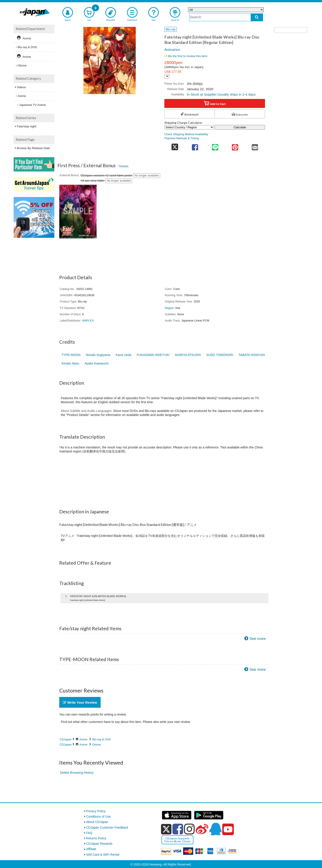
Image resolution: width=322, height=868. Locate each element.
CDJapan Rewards (99, 844)
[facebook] (178, 829)
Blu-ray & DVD (102, 739)
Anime (83, 739)
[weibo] (202, 829)
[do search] (257, 17)
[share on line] (215, 146)
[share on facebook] (195, 146)
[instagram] (189, 829)
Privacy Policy (96, 811)
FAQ (89, 833)
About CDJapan (97, 822)
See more (257, 639)
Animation (172, 49)
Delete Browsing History (77, 773)
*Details (123, 166)
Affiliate (91, 849)
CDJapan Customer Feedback (107, 827)
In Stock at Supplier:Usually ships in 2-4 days (221, 94)
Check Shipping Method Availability (186, 134)
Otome (97, 745)
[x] (166, 829)
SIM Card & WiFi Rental (103, 855)
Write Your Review (80, 702)
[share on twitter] (175, 146)
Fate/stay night (26, 126)
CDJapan (66, 739)
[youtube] (228, 829)
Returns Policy (96, 838)
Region (169, 308)
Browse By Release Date (33, 148)
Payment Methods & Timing (182, 138)
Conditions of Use (99, 817)
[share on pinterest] (235, 146)
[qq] (215, 829)
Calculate (240, 127)
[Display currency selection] (167, 76)
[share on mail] (255, 146)
